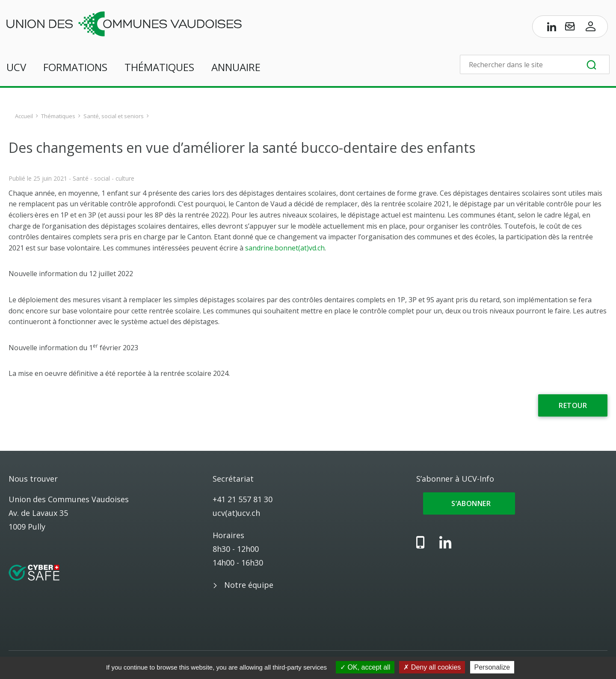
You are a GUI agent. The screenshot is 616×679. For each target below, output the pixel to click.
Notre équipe (249, 585)
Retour (573, 405)
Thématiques (159, 67)
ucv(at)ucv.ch (236, 513)
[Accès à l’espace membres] (591, 28)
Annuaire (236, 67)
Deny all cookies (432, 667)
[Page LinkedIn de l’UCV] (552, 28)
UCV (16, 67)
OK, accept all (365, 667)
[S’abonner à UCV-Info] (570, 28)
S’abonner (469, 503)
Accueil (24, 116)
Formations (75, 67)
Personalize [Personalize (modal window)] (492, 667)
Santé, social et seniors (114, 116)
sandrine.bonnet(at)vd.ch (285, 248)
